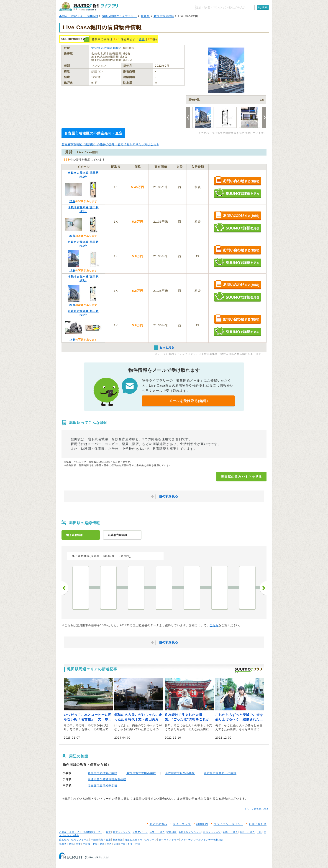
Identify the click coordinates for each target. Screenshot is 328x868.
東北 (71, 844)
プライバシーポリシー (228, 824)
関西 (109, 844)
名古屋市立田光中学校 (102, 785)
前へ (65, 588)
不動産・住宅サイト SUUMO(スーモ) (81, 832)
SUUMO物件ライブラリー (120, 16)
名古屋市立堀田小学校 (141, 773)
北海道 (63, 844)
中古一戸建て (247, 832)
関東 (78, 844)
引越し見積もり (134, 840)
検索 (265, 7)
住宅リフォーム (80, 840)
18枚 (72, 270)
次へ (263, 588)
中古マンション (212, 832)
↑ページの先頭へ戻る (257, 809)
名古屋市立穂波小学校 (102, 773)
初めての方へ (159, 824)
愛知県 (145, 16)
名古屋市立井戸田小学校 (220, 773)
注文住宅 (64, 840)
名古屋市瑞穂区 (164, 16)
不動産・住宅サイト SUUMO (79, 16)
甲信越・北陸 (90, 844)
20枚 (72, 201)
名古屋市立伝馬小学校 (180, 773)
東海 (102, 844)
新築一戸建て (230, 832)
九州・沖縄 (134, 844)
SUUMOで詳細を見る (237, 193)
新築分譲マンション (190, 832)
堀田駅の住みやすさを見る (241, 477)
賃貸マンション (122, 832)
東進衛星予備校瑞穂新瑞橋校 (107, 779)
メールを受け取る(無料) (188, 401)
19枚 (72, 340)
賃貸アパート (140, 832)
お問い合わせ (258, 824)
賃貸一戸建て (157, 832)
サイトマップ (182, 824)
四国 (116, 844)
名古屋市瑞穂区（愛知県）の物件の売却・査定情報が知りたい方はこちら (110, 144)
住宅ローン (151, 840)
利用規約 (202, 824)
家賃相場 (172, 832)
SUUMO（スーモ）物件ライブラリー (90, 6)
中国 (123, 844)
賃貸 (142, 39)
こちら (214, 625)
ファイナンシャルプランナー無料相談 (202, 840)
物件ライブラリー (169, 840)
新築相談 (118, 840)
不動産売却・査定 (101, 840)
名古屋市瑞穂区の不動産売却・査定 (93, 133)
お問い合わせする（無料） (237, 181)
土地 (259, 832)
